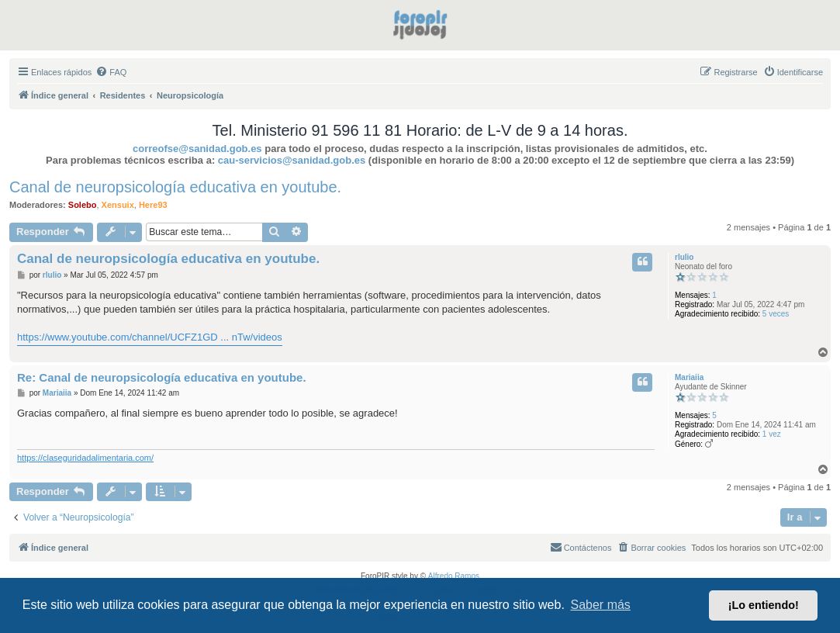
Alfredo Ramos (454, 576)
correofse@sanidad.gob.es (197, 149)
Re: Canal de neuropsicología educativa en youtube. (162, 377)
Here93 (153, 205)
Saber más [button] (601, 605)
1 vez (772, 434)
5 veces (776, 314)
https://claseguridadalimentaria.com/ (85, 458)
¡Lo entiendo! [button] (764, 605)
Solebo (83, 205)
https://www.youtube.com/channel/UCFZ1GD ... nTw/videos (150, 337)
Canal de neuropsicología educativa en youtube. (175, 187)
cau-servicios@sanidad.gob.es (292, 160)
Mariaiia (689, 377)
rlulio (684, 257)
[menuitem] (111, 72)
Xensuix (118, 205)
